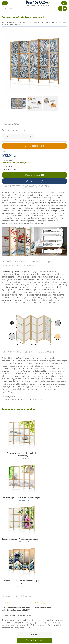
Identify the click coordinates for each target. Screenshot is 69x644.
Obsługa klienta (12, 581)
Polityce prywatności (39, 625)
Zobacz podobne (32, 146)
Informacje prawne (14, 588)
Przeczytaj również (13, 594)
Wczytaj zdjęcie (32, 181)
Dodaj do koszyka (35, 175)
